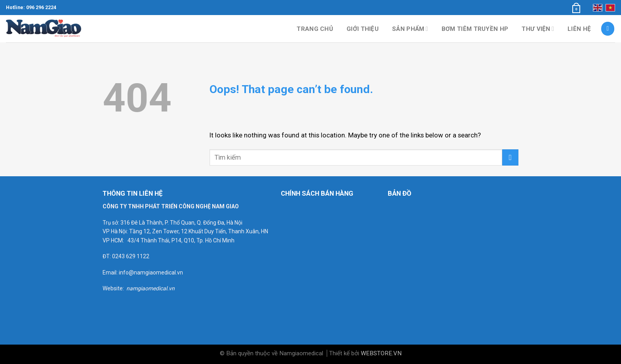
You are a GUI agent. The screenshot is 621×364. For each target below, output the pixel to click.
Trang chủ (315, 29)
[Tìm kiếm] (608, 29)
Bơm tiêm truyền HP (475, 29)
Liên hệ (579, 29)
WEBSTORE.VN (381, 353)
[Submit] (510, 157)
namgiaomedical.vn (150, 288)
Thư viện (538, 29)
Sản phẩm (410, 29)
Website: (114, 288)
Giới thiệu (363, 29)
